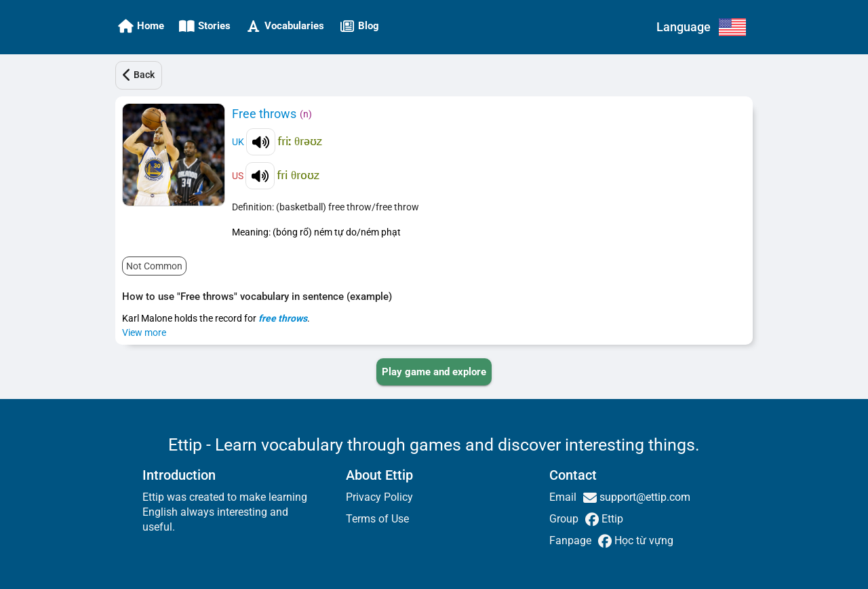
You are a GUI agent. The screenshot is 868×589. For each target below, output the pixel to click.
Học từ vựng (643, 540)
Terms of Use (377, 519)
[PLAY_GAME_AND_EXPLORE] (434, 372)
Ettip (611, 519)
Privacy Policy (379, 497)
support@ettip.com (644, 497)
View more (144, 332)
